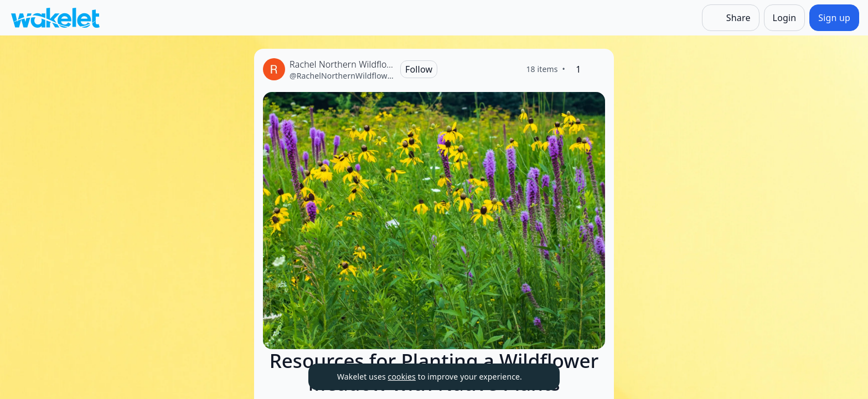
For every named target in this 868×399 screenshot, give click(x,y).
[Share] (731, 18)
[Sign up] (834, 18)
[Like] (596, 69)
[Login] (785, 18)
